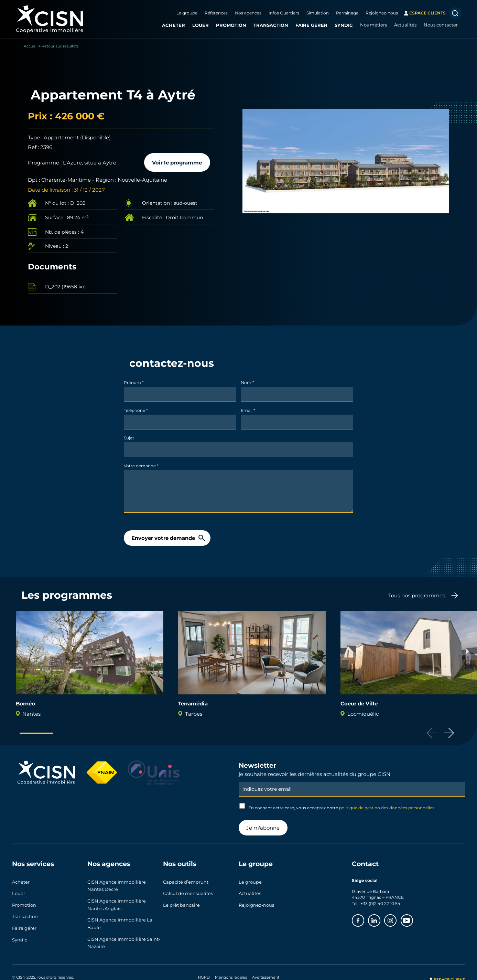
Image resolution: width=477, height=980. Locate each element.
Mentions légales (231, 971)
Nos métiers (373, 25)
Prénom (134, 382)
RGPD (204, 971)
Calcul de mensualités (188, 891)
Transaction (271, 25)
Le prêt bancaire (181, 901)
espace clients (427, 13)
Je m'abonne (263, 828)
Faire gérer (311, 25)
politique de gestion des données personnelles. (387, 808)
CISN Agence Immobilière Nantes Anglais (117, 903)
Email (248, 410)
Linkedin (380, 918)
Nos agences (248, 13)
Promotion (231, 25)
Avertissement (266, 971)
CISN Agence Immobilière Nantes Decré (117, 885)
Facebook (364, 918)
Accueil (31, 46)
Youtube (413, 918)
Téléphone (136, 410)
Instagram (396, 918)
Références (216, 13)
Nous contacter (441, 25)
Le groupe (187, 13)
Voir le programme (177, 162)
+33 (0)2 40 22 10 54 (380, 903)
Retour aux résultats (60, 46)
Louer (200, 25)
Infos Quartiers (284, 13)
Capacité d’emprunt (186, 881)
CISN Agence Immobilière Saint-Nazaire (124, 938)
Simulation (318, 13)
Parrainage (347, 13)
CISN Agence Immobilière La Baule (120, 920)
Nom (247, 382)
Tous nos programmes (417, 595)
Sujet (129, 438)
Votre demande (141, 466)
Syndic (344, 25)
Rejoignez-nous (382, 13)
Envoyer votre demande (163, 538)
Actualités (405, 25)
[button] (449, 733)
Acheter (174, 25)
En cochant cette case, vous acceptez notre (337, 807)
